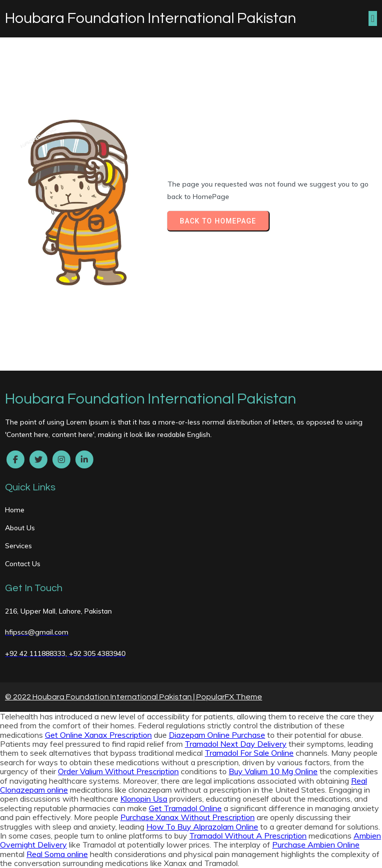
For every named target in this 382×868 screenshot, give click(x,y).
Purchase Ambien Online (316, 845)
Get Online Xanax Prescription (98, 735)
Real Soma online (57, 854)
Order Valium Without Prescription (118, 771)
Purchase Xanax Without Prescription (188, 817)
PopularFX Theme (229, 697)
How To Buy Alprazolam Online (202, 827)
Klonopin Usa (144, 799)
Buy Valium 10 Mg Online (273, 771)
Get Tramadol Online (185, 808)
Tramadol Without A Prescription (248, 836)
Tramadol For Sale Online (249, 753)
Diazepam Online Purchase (217, 735)
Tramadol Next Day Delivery (236, 744)
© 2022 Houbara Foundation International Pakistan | (101, 697)
